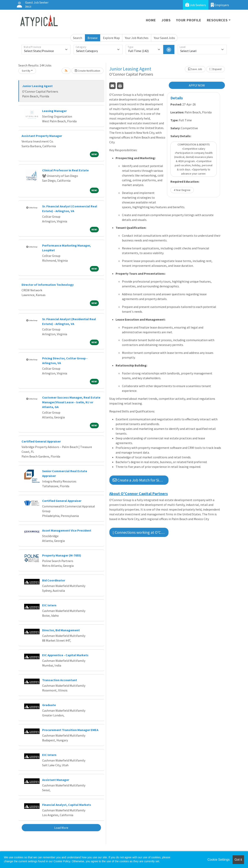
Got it (238, 860)
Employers (220, 5)
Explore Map (111, 38)
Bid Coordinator (54, 580)
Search (78, 38)
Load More (61, 828)
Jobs (166, 20)
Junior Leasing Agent (37, 86)
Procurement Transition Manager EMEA (70, 730)
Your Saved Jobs (164, 38)
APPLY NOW (197, 85)
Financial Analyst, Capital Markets (67, 805)
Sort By (26, 71)
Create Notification (87, 71)
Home (151, 20)
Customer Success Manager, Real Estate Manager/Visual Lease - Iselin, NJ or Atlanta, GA (71, 402)
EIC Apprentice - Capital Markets (65, 655)
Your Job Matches (137, 38)
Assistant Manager (56, 780)
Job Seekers (196, 5)
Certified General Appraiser (41, 441)
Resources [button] (217, 20)
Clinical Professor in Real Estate (65, 170)
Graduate (49, 705)
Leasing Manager (54, 111)
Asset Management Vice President (67, 530)
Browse (93, 38)
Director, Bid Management (61, 630)
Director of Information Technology (48, 285)
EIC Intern (49, 605)
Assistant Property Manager (42, 136)
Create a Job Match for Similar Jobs (141, 480)
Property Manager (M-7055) (62, 555)
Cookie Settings (219, 860)
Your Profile (189, 20)
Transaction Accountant (60, 680)
